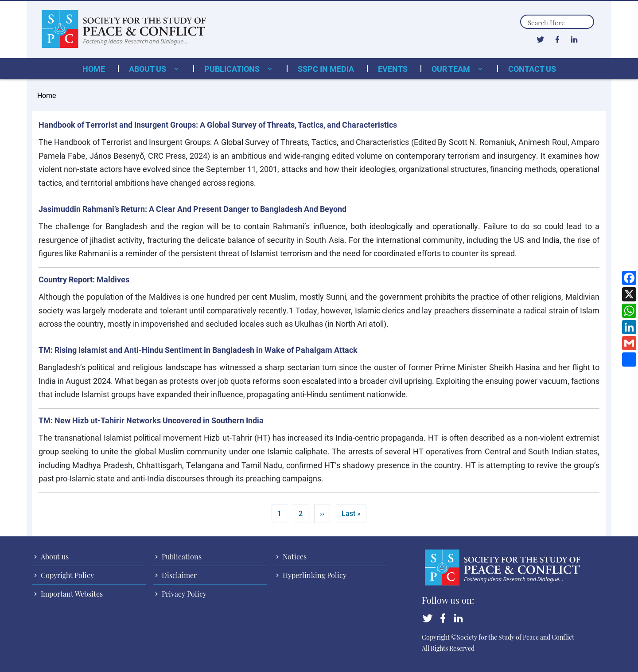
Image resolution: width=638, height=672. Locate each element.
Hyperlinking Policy (314, 575)
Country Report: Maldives (84, 279)
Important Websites (71, 594)
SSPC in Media (326, 69)
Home (94, 69)
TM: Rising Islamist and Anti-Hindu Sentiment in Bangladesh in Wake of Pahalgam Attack (198, 350)
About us (148, 69)
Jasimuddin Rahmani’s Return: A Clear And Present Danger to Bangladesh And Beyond (193, 209)
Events (393, 69)
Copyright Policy (66, 575)
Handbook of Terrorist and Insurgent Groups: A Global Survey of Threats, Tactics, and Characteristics (218, 125)
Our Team (452, 69)
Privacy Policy (183, 594)
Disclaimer (178, 575)
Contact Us (532, 69)
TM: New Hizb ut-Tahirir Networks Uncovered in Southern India (151, 420)
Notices (294, 557)
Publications (233, 69)
